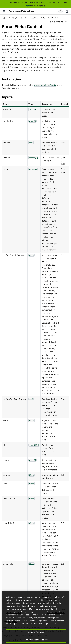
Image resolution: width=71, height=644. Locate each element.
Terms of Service (16, 628)
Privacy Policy (12, 625)
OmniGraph (13, 18)
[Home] (4, 18)
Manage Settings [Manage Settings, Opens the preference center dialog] (36, 640)
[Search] (61, 11)
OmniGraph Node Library (30, 18)
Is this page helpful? (59, 22)
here (28, 6)
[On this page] (67, 11)
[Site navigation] (4, 11)
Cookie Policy (27, 625)
